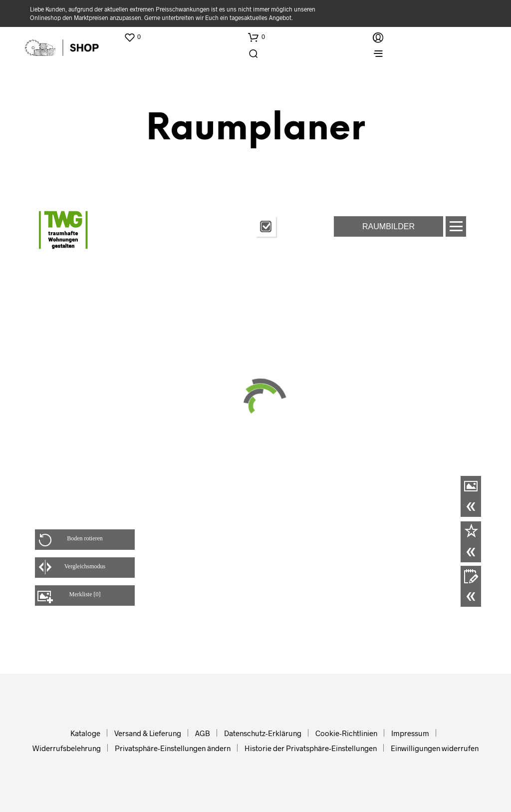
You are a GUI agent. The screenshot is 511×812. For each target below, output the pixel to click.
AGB (203, 733)
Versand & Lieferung (148, 733)
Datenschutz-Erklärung (263, 733)
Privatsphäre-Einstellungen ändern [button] (173, 748)
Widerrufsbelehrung (67, 748)
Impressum (410, 733)
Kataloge (85, 733)
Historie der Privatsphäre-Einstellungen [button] (311, 748)
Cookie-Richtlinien (346, 733)
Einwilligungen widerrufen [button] (435, 748)
